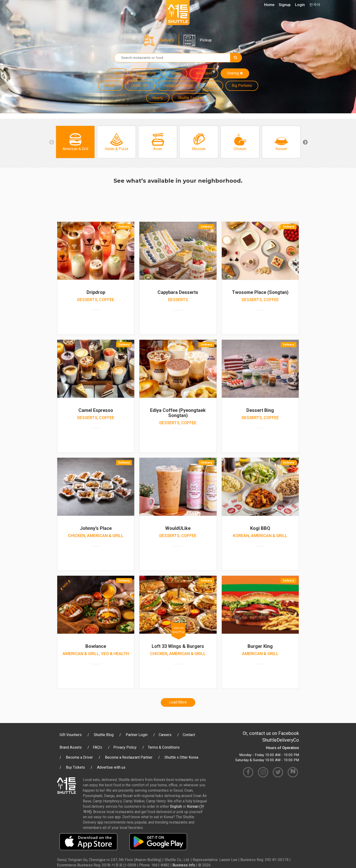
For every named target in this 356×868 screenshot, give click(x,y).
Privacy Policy (125, 747)
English (176, 806)
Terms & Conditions (164, 747)
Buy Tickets (75, 767)
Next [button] (305, 142)
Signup (285, 5)
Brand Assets (71, 747)
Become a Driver (79, 757)
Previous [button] (51, 142)
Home (269, 5)
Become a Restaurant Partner (129, 757)
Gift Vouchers (71, 735)
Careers (165, 735)
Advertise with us (111, 767)
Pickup (206, 40)
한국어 (315, 5)
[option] (75, 142)
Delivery (167, 40)
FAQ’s (97, 747)
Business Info (184, 865)
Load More (178, 702)
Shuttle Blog (104, 735)
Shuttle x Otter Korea (181, 757)
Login (300, 5)
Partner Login (137, 735)
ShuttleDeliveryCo (281, 740)
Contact (189, 735)
